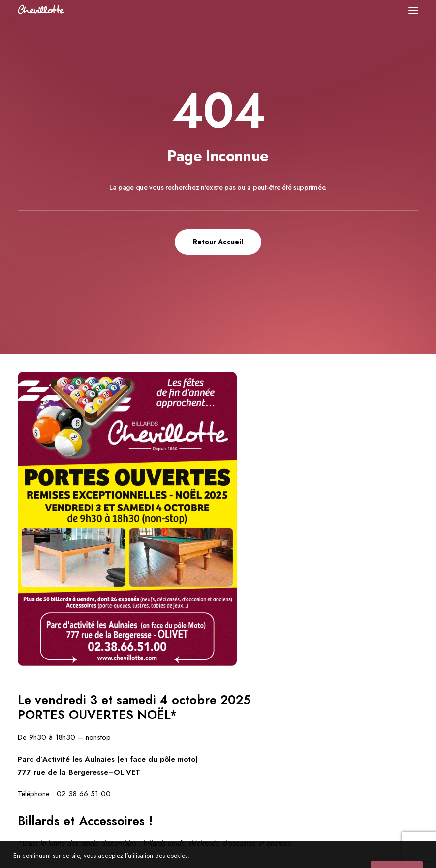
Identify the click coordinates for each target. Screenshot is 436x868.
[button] (413, 11)
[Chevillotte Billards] (41, 11)
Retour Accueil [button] (218, 242)
